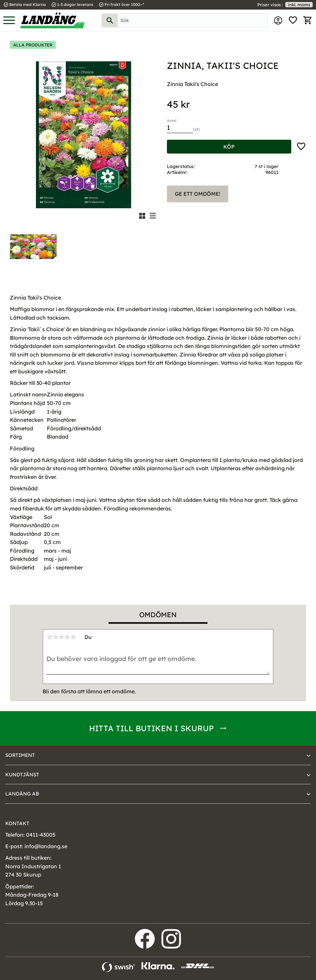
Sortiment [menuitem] (20, 755)
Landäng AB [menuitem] (22, 794)
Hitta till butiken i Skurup (151, 728)
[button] (9, 21)
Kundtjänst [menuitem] (22, 775)
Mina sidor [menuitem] (278, 20)
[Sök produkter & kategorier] (193, 20)
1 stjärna (49, 637)
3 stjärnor (61, 637)
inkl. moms (299, 5)
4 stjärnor (67, 637)
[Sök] (110, 20)
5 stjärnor (73, 637)
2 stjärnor (55, 637)
